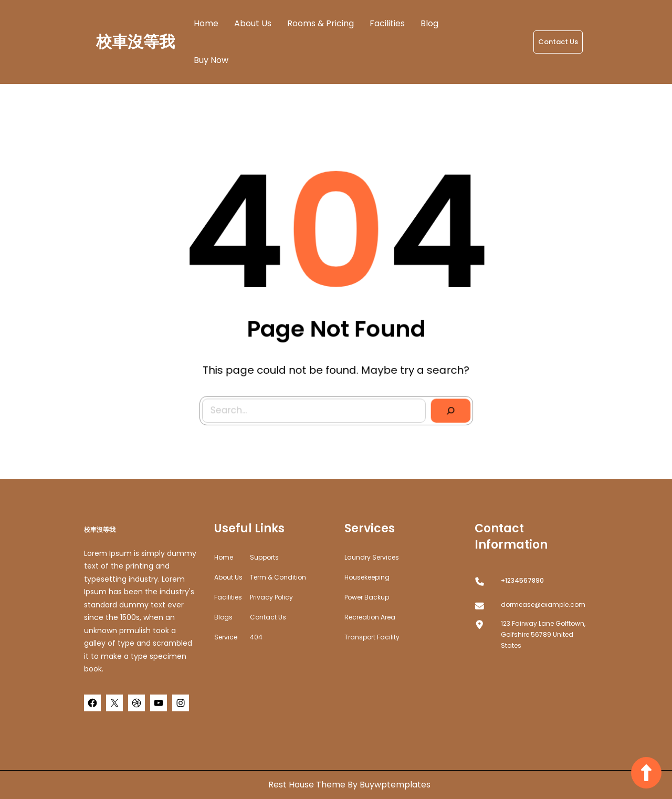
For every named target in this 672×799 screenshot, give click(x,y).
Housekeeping (367, 577)
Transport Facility (372, 637)
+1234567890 (522, 580)
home (224, 557)
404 (256, 637)
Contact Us (558, 42)
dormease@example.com (543, 604)
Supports (264, 557)
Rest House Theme (308, 785)
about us (228, 577)
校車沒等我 (135, 42)
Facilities (228, 597)
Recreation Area (370, 617)
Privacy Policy (271, 597)
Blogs (223, 617)
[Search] (448, 408)
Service (226, 637)
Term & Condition (278, 577)
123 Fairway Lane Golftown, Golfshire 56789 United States (543, 634)
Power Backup (367, 597)
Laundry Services (372, 557)
